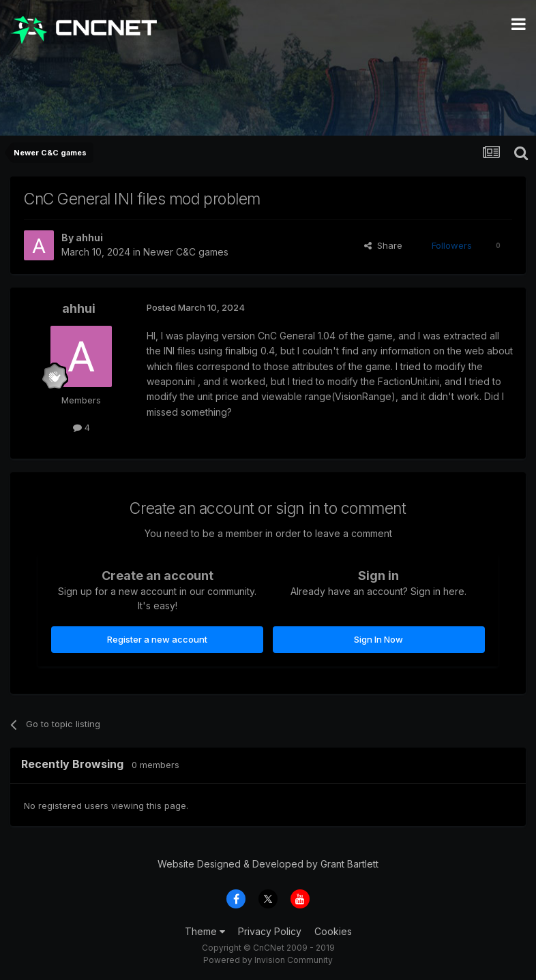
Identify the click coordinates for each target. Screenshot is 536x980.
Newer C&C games (186, 252)
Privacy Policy (270, 931)
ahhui (89, 238)
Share (383, 245)
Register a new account (157, 639)
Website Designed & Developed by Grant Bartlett (268, 864)
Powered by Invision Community (268, 960)
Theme (205, 931)
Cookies (333, 931)
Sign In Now (378, 639)
